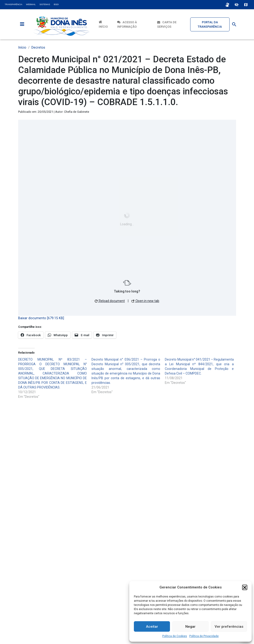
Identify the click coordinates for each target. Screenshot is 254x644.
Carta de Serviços (167, 24)
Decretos (38, 48)
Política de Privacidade (204, 636)
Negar (190, 627)
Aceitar (152, 627)
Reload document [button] (110, 301)
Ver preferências (229, 627)
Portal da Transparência (210, 24)
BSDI (56, 4)
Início (103, 24)
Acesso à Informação (127, 24)
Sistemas (45, 4)
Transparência (14, 4)
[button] (245, 587)
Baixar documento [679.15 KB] (41, 318)
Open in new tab (145, 301)
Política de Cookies (175, 636)
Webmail (31, 4)
